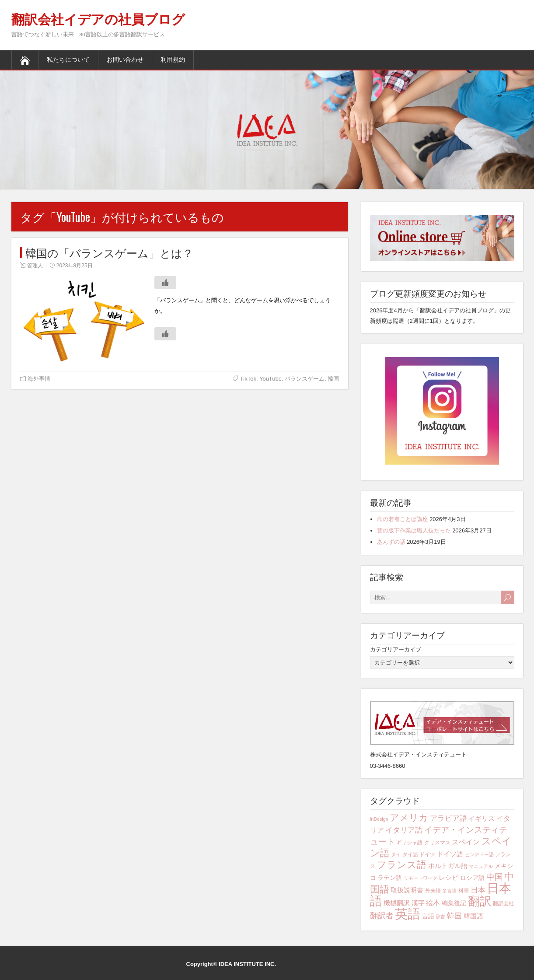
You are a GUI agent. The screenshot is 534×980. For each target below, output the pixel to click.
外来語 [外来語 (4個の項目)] (433, 891)
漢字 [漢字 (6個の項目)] (418, 903)
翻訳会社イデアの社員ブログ (98, 19)
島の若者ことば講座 (403, 519)
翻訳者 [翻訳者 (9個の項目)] (382, 916)
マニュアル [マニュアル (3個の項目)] (481, 866)
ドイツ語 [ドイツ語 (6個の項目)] (450, 854)
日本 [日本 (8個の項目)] (478, 890)
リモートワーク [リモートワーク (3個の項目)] (421, 878)
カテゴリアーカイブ (396, 649)
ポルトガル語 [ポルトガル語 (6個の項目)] (448, 866)
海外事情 (39, 379)
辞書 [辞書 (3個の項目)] (440, 917)
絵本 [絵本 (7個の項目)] (433, 903)
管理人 (35, 266)
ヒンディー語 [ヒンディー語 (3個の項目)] (479, 854)
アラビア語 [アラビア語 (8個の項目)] (448, 818)
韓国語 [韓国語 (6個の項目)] (473, 916)
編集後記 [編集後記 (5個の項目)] (454, 903)
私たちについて (68, 60)
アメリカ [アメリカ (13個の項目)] (409, 817)
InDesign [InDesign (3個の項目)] (379, 819)
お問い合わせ (125, 60)
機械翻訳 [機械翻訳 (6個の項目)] (397, 903)
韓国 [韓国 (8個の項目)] (454, 916)
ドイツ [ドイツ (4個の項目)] (427, 854)
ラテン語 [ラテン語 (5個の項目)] (390, 878)
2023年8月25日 (75, 266)
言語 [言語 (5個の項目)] (428, 916)
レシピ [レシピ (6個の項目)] (448, 877)
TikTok (248, 379)
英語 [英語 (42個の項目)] (408, 914)
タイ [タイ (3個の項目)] (396, 854)
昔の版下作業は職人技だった (414, 530)
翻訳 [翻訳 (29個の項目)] (480, 901)
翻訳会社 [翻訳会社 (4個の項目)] (503, 903)
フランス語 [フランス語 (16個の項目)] (401, 865)
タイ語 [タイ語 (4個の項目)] (410, 854)
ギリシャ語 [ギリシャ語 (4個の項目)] (409, 843)
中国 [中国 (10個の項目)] (495, 877)
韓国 (333, 379)
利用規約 (173, 60)
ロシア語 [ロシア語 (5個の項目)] (472, 878)
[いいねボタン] (165, 283)
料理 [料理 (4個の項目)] (464, 891)
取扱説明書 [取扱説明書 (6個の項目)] (407, 890)
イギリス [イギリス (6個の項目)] (482, 818)
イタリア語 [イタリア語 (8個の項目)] (404, 830)
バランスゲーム (305, 379)
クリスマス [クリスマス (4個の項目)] (437, 843)
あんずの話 (391, 542)
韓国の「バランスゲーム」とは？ (109, 252)
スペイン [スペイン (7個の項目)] (466, 842)
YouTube (270, 379)
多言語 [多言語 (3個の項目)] (449, 891)
